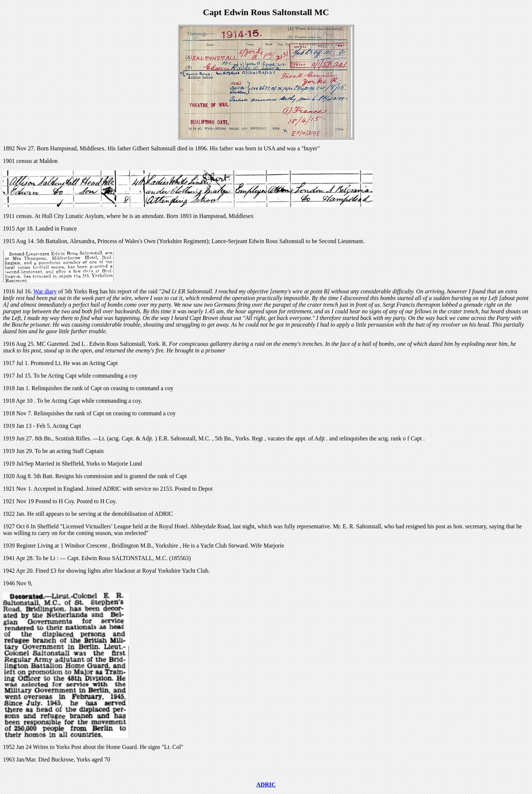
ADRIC (266, 785)
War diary (45, 291)
